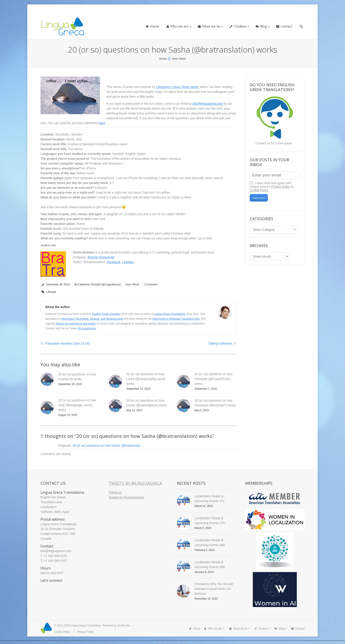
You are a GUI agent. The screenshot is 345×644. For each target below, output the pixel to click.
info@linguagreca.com (208, 104)
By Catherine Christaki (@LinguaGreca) (97, 284)
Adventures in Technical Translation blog (176, 319)
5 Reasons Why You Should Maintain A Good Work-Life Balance (214, 589)
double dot (123, 626)
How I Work (179, 59)
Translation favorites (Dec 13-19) (67, 343)
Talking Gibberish (220, 343)
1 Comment (150, 284)
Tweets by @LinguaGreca (135, 483)
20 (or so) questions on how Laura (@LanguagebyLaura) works (146, 379)
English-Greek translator (106, 314)
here (102, 123)
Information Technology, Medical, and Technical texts (92, 319)
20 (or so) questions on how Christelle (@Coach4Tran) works (214, 379)
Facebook (114, 262)
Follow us (115, 492)
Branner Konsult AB (101, 257)
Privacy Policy (281, 187)
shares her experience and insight (76, 324)
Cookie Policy (259, 190)
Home (163, 59)
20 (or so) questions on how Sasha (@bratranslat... (107, 446)
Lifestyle (51, 292)
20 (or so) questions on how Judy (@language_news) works (77, 405)
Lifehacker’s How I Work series (177, 87)
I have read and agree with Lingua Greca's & (272, 187)
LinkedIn (128, 262)
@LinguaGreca (87, 328)
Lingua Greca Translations (170, 314)
